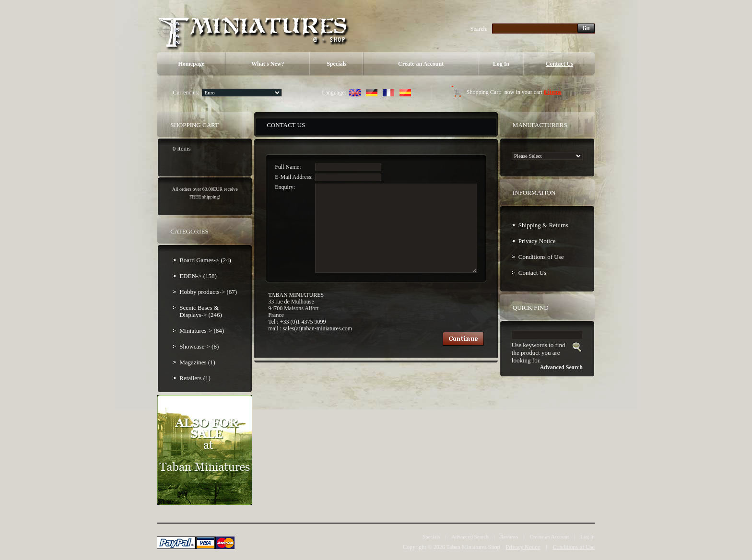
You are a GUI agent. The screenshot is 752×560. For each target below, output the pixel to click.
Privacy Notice (537, 241)
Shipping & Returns (543, 225)
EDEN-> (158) (198, 276)
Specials (336, 64)
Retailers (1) (195, 378)
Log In (501, 64)
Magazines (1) (197, 362)
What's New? (268, 64)
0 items (552, 92)
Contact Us (559, 64)
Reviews (509, 537)
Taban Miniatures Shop (473, 547)
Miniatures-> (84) (202, 331)
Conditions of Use (541, 257)
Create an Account (421, 64)
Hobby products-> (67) (208, 292)
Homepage (191, 64)
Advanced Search (470, 537)
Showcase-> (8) (199, 346)
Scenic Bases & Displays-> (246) (201, 311)
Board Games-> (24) (205, 260)
